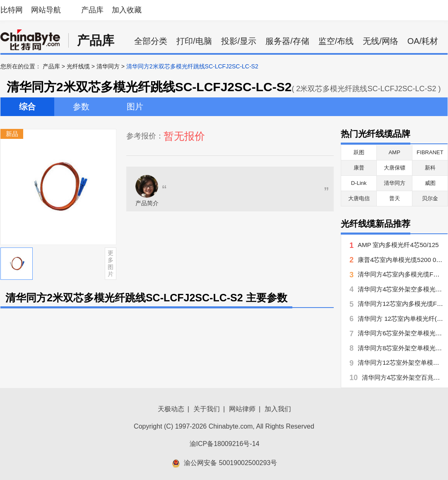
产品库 (92, 10)
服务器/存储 (287, 41)
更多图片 (111, 263)
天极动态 (171, 409)
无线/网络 (381, 41)
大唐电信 (359, 198)
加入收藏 (127, 10)
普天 (395, 198)
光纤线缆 (78, 66)
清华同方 (108, 66)
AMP (394, 152)
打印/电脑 (194, 41)
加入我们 (278, 409)
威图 (430, 183)
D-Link (359, 183)
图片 (135, 107)
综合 (27, 107)
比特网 (12, 10)
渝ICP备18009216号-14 (225, 444)
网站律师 (242, 409)
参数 (81, 107)
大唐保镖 (395, 168)
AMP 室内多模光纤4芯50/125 (398, 245)
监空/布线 (336, 41)
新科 (430, 168)
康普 (359, 168)
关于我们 (207, 409)
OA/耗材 (423, 41)
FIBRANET (430, 152)
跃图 (359, 152)
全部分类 (151, 41)
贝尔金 (430, 198)
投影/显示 (239, 41)
